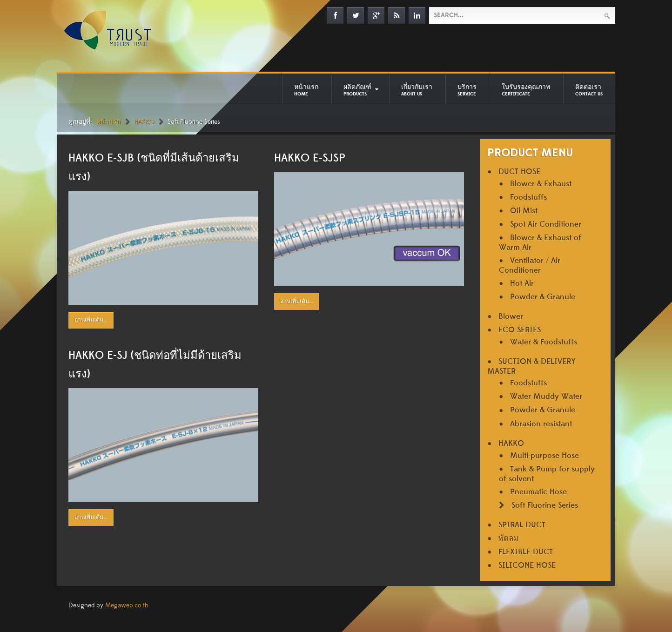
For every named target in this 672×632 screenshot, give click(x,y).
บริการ (467, 90)
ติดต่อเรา (589, 90)
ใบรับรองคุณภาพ (526, 90)
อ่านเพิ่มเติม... (91, 320)
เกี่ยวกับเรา (417, 90)
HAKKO (144, 122)
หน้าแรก (306, 90)
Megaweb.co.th (127, 605)
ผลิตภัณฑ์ (357, 90)
